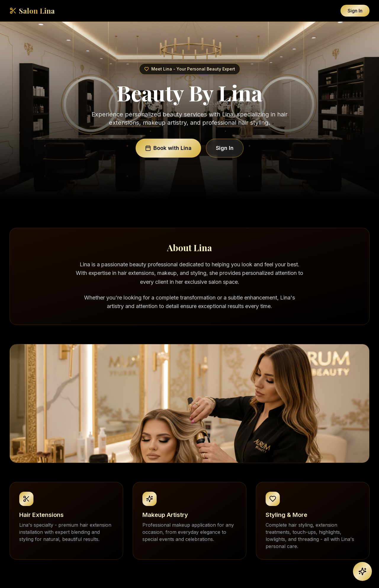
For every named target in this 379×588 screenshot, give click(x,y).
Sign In (355, 11)
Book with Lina (168, 148)
